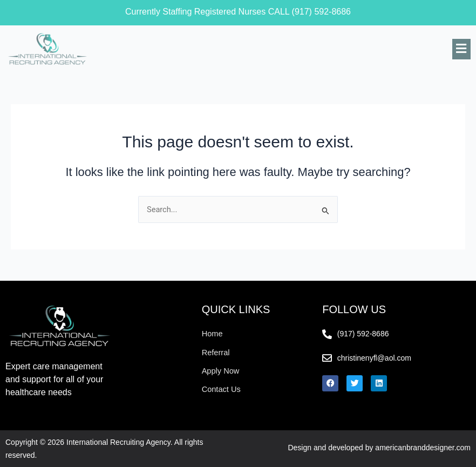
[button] (461, 49)
